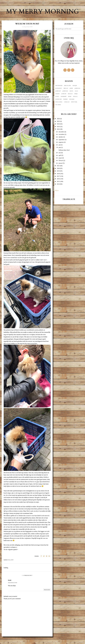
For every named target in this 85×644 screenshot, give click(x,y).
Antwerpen (59, 93)
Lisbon (57, 101)
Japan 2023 (65, 99)
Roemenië (64, 104)
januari (61, 171)
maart (60, 165)
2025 (58, 129)
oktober (61, 144)
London (64, 101)
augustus (61, 150)
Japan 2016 (77, 96)
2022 (58, 137)
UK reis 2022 (58, 107)
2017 (58, 184)
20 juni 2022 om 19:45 (12, 590)
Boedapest (59, 96)
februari (61, 168)
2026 (58, 126)
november (61, 142)
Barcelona (67, 93)
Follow (57, 198)
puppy (12, 567)
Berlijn (75, 93)
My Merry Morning (42, 15)
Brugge (66, 96)
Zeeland (72, 107)
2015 (58, 189)
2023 (58, 134)
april (60, 163)
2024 (58, 131)
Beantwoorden (47, 597)
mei (60, 160)
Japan (71, 96)
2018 (58, 181)
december (61, 139)
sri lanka (58, 112)
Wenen (65, 107)
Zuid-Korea (59, 109)
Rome (70, 104)
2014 (58, 191)
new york (74, 109)
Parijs (76, 101)
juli (60, 152)
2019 (58, 178)
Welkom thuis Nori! (64, 158)
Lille (76, 99)
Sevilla (75, 104)
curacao (67, 109)
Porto (57, 104)
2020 (58, 176)
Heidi (10, 588)
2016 (58, 186)
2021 (58, 173)
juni (60, 155)
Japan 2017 (58, 99)
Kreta (71, 99)
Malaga (70, 101)
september (62, 147)
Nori (9, 567)
